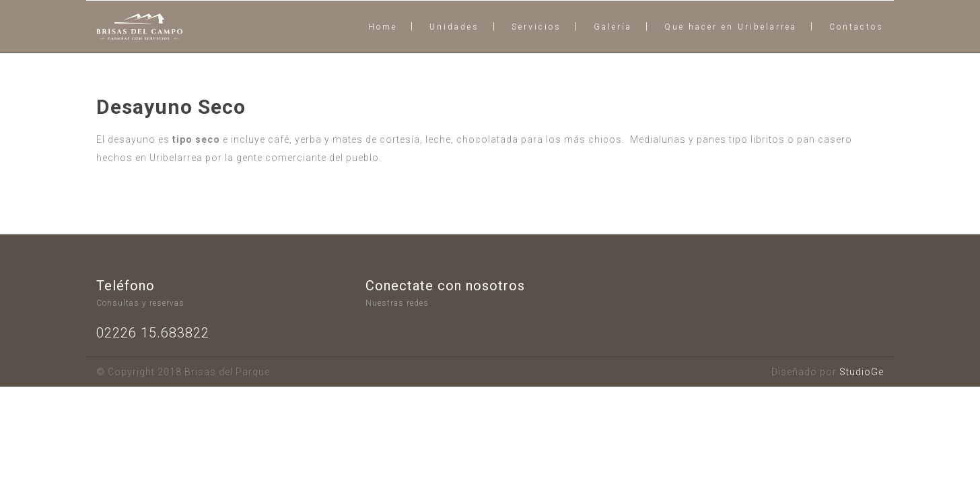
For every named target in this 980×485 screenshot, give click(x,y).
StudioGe (862, 372)
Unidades (454, 27)
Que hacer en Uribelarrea (731, 27)
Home (383, 27)
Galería (613, 27)
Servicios (536, 27)
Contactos (856, 27)
